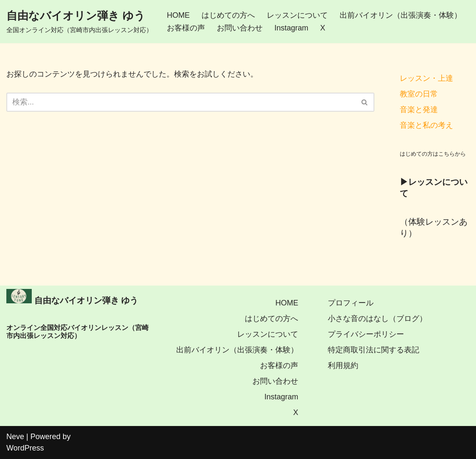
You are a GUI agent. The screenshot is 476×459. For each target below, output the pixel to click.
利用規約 (343, 366)
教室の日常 (419, 94)
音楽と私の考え (426, 125)
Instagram (291, 28)
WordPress (25, 448)
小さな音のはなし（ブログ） (377, 319)
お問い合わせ (240, 28)
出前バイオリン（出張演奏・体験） (401, 15)
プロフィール (351, 303)
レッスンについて (297, 15)
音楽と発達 (419, 110)
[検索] (181, 102)
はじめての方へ (228, 15)
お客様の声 (186, 28)
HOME (178, 15)
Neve (15, 437)
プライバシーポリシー (366, 334)
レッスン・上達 (426, 78)
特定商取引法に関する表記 (374, 350)
